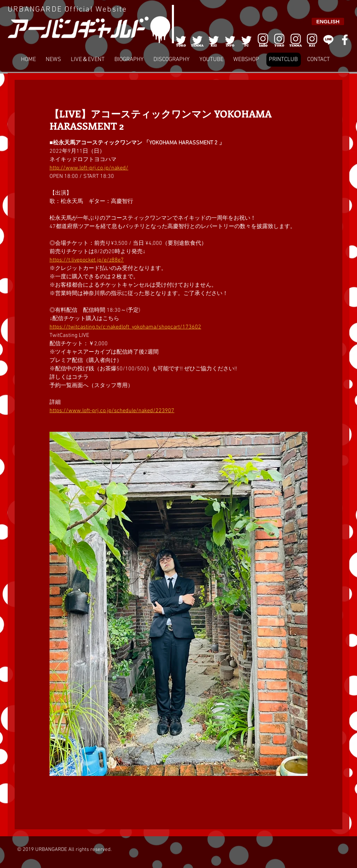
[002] (197, 40)
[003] (214, 40)
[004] (230, 40)
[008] (312, 40)
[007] (296, 40)
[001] (181, 40)
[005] (246, 40)
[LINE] (328, 40)
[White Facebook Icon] (345, 40)
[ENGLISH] (328, 21)
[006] (263, 40)
